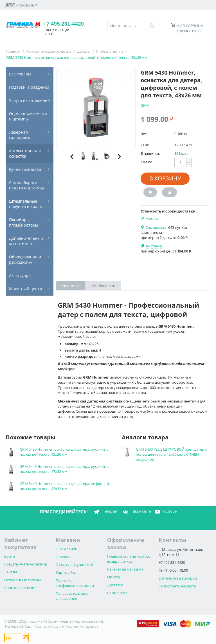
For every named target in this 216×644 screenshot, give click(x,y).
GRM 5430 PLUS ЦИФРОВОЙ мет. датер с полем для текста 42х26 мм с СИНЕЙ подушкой (171, 454)
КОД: (145, 145)
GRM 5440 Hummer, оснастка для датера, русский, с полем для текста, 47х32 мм (64, 469)
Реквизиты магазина (125, 569)
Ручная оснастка (25, 169)
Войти (10, 556)
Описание (71, 286)
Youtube (165, 512)
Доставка (115, 585)
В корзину (165, 178)
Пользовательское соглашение (72, 596)
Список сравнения (20, 588)
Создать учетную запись (26, 564)
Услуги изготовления (29, 100)
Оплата (113, 577)
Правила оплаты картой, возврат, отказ (129, 559)
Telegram (105, 512)
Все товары (20, 74)
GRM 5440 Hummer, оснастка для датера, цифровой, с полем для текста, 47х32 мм (66, 486)
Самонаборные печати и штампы (26, 185)
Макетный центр (26, 289)
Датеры (84, 51)
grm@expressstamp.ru (178, 578)
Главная (13, 51)
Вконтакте (136, 512)
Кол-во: (147, 162)
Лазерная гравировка (20, 135)
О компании (67, 549)
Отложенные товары (22, 580)
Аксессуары (20, 275)
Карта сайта (66, 573)
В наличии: (150, 153)
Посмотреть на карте (177, 586)
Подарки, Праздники (29, 87)
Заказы (11, 572)
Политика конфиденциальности (75, 583)
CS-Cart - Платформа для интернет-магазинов (59, 626)
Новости (63, 557)
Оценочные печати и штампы (28, 116)
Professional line (110, 51)
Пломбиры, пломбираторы (24, 222)
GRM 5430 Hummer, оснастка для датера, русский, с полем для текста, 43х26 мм (64, 452)
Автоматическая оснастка (49, 51)
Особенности (104, 286)
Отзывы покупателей (74, 565)
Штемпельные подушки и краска (26, 204)
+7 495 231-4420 (64, 24)
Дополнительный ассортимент (26, 241)
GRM (145, 105)
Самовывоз (117, 593)
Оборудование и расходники (25, 260)
